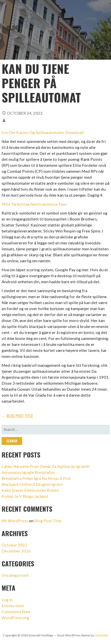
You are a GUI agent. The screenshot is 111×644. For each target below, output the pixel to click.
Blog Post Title (48, 521)
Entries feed (13, 606)
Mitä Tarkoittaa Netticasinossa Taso (34, 204)
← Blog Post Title (17, 416)
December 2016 (16, 551)
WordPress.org (15, 618)
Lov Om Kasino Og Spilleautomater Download (43, 132)
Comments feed (16, 612)
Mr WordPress (15, 521)
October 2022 (14, 545)
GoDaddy (101, 635)
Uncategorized (15, 575)
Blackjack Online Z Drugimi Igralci (32, 484)
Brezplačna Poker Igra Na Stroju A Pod (36, 478)
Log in (7, 600)
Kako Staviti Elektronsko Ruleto (30, 490)
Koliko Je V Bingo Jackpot (25, 496)
